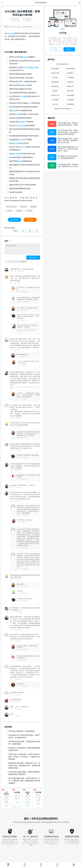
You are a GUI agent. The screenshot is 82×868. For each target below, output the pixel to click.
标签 (26, 85)
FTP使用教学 (71, 77)
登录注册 (27, 67)
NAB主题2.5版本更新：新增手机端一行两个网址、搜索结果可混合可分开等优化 (68, 141)
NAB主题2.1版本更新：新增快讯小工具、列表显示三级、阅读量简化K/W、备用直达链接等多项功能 (24, 765)
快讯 (22, 139)
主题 (25, 865)
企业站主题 (55, 104)
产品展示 (9, 211)
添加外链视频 (70, 95)
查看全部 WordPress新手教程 (63, 109)
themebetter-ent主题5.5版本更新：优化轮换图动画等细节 (68, 157)
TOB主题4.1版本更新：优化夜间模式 (22, 731)
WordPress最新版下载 (63, 64)
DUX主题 (11, 33)
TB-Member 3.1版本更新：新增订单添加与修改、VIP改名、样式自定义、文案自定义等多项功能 (24, 757)
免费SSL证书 (71, 86)
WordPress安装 (55, 73)
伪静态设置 (70, 82)
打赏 (30, 220)
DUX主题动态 (27, 19)
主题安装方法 (70, 73)
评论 (14, 110)
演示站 (56, 49)
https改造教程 (55, 86)
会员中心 (22, 147)
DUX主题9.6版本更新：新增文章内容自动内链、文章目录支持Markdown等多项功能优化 (68, 132)
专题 (17, 114)
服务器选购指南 (70, 69)
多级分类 (25, 57)
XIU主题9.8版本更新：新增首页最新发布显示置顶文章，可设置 (68, 124)
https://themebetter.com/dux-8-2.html (18, 200)
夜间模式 (22, 122)
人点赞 (16, 21)
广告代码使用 (55, 100)
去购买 (69, 49)
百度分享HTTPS (55, 95)
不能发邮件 (55, 91)
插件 (41, 865)
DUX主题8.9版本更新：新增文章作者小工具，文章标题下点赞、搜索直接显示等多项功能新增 (24, 781)
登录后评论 (33, 258)
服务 (57, 865)
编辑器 (20, 161)
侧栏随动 (16, 143)
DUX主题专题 (10, 228)
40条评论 (28, 21)
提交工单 (24, 261)
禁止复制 (29, 211)
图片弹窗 (22, 96)
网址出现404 (71, 91)
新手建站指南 (55, 69)
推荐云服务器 (70, 104)
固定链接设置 (55, 82)
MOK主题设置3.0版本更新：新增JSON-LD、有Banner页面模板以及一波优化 (68, 149)
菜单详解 (55, 77)
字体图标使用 (70, 100)
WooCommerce (20, 125)
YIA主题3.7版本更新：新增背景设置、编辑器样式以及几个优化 (68, 165)
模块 (34, 67)
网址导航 (16, 154)
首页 (8, 865)
